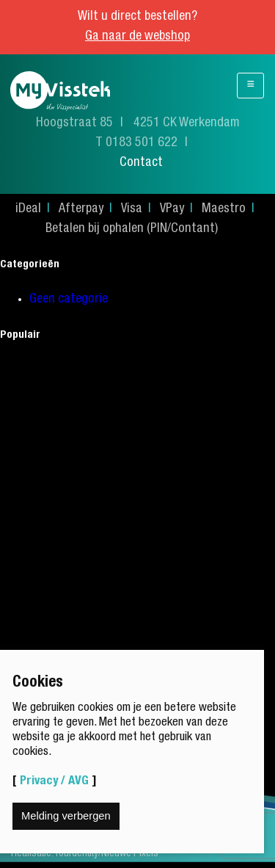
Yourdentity (76, 854)
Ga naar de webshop (137, 37)
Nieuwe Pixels (130, 854)
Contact (141, 163)
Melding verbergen (66, 816)
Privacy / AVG (54, 782)
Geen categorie (69, 300)
